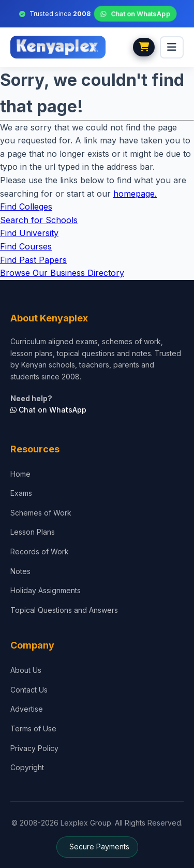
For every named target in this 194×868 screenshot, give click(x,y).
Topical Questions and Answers (64, 610)
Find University (29, 233)
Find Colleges (26, 207)
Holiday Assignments (46, 590)
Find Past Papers (33, 260)
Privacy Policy (34, 748)
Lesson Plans (33, 532)
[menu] (172, 47)
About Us (26, 670)
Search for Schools (39, 220)
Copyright (27, 767)
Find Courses (26, 246)
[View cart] (144, 47)
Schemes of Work (41, 513)
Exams (21, 493)
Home (20, 474)
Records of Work (40, 551)
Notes (20, 571)
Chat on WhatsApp (135, 14)
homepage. (135, 194)
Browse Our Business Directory (62, 273)
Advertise (27, 709)
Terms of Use (33, 729)
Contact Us (29, 690)
